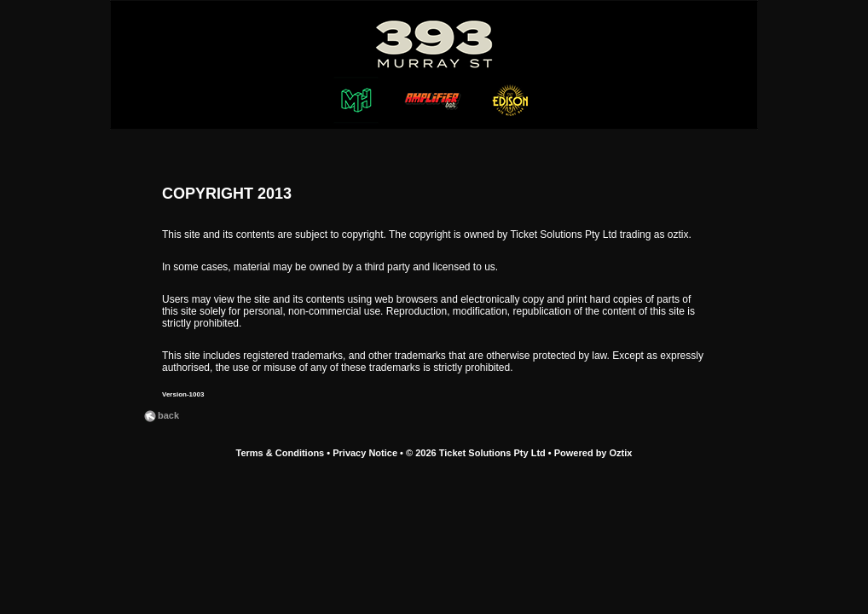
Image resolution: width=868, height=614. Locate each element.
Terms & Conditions (281, 453)
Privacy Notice (365, 453)
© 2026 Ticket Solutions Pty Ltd (476, 453)
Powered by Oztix (593, 453)
